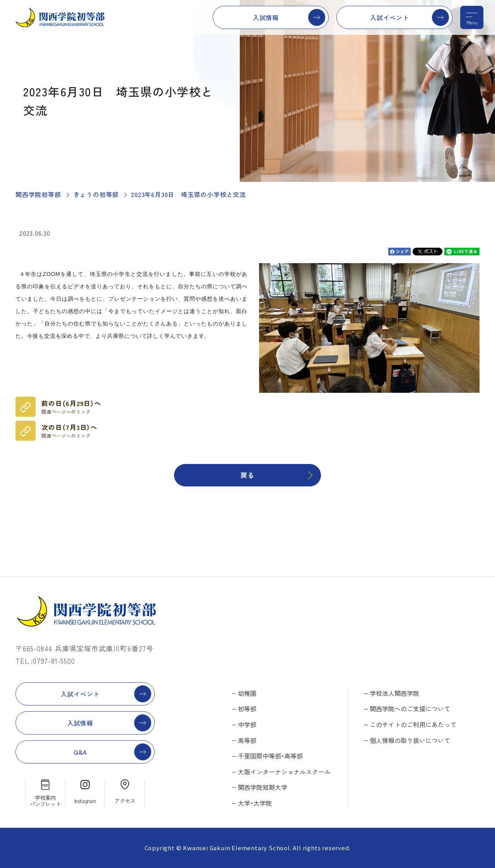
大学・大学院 (255, 803)
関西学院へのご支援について (410, 709)
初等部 (247, 709)
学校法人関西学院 (394, 693)
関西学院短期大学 (263, 787)
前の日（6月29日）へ (71, 407)
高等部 (247, 740)
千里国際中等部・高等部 (270, 756)
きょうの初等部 (96, 194)
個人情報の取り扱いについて (410, 740)
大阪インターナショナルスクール (284, 772)
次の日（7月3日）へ (69, 431)
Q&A (80, 752)
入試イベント (390, 17)
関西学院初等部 (38, 194)
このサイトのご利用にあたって (413, 724)
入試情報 (266, 17)
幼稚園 (247, 693)
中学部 (247, 724)
